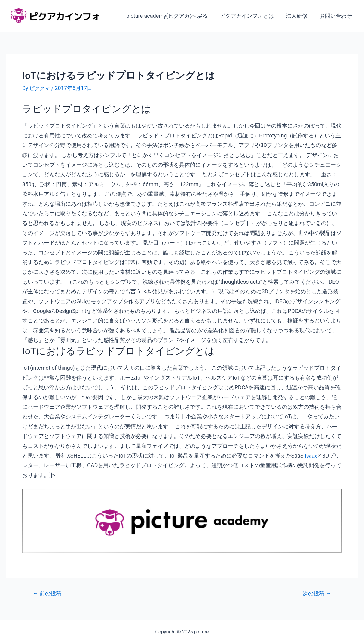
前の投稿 (48, 593)
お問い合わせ (336, 16)
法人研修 (298, 16)
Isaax (311, 456)
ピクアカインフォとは (250, 16)
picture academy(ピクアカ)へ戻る (171, 16)
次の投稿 (316, 593)
